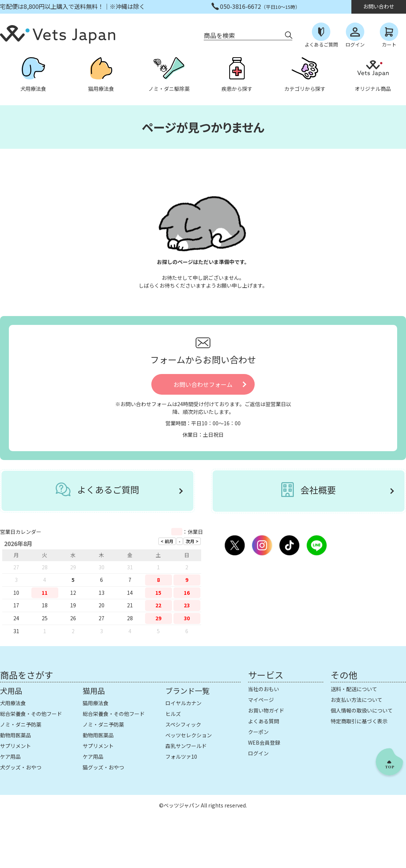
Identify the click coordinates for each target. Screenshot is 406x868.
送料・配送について (354, 689)
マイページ (261, 700)
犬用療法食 (13, 703)
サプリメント (16, 746)
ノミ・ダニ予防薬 (21, 724)
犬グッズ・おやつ (21, 767)
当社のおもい (264, 689)
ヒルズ (173, 714)
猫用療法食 (96, 703)
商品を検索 (219, 35)
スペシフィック (183, 724)
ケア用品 (10, 757)
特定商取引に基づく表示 (359, 721)
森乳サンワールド (186, 746)
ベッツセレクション (189, 735)
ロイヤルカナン (183, 703)
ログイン (258, 753)
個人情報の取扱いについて (362, 710)
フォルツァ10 (181, 757)
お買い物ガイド (266, 710)
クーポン (258, 732)
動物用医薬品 (16, 735)
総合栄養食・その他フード (31, 714)
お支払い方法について (357, 700)
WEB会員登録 (264, 742)
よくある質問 (264, 721)
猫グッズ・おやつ (103, 767)
